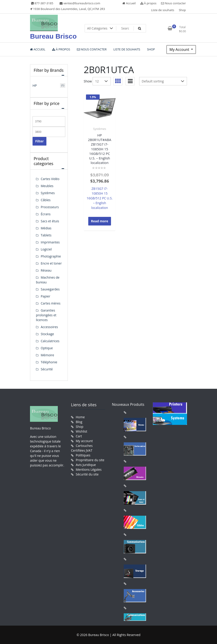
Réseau (46, 270)
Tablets (46, 235)
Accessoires (49, 327)
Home (80, 417)
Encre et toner (51, 263)
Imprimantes (50, 242)
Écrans (46, 214)
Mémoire (47, 355)
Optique (47, 348)
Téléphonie (49, 362)
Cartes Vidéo (50, 179)
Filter (39, 141)
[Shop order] (163, 81)
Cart (79, 436)
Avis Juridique (86, 465)
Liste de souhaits (163, 10)
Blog (79, 422)
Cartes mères (51, 303)
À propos (148, 3)
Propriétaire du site (90, 460)
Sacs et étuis (50, 221)
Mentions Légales (89, 469)
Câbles (46, 200)
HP (35, 85)
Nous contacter (173, 3)
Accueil (129, 3)
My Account (180, 50)
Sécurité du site (87, 474)
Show (88, 81)
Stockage (47, 334)
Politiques (83, 455)
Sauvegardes (50, 289)
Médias (46, 228)
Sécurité (47, 369)
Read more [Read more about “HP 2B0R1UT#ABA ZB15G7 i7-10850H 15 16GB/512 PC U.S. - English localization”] (100, 221)
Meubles (47, 186)
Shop (182, 10)
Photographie (51, 256)
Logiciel (46, 249)
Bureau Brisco (53, 36)
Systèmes (100, 129)
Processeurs (50, 207)
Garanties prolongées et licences (46, 315)
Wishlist (81, 431)
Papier (45, 296)
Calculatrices (50, 341)
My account (84, 441)
